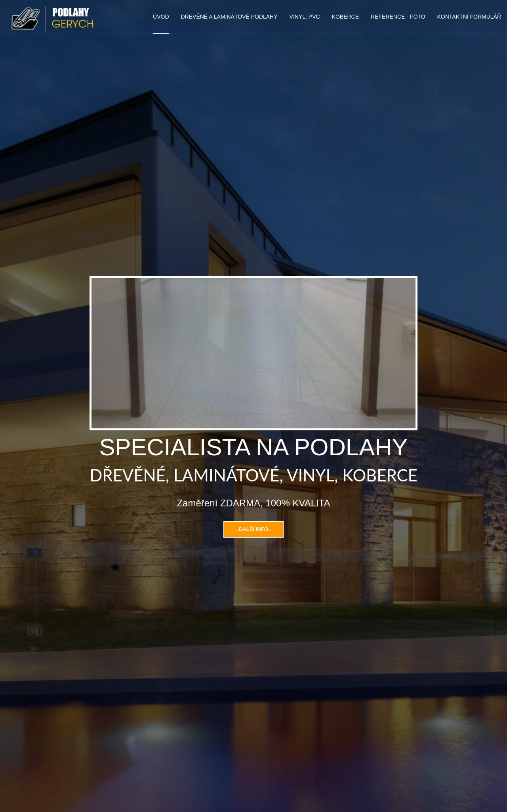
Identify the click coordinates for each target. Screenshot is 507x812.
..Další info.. (253, 529)
